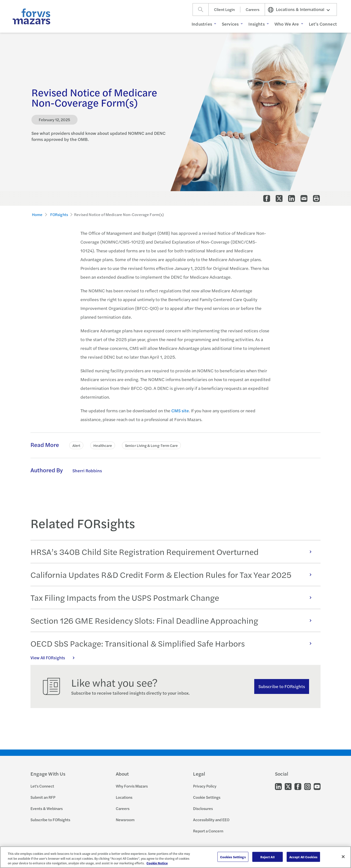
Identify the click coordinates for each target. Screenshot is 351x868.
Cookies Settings (233, 857)
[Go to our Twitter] (288, 786)
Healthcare (103, 445)
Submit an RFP (43, 797)
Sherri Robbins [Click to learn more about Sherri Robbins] (87, 470)
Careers (253, 9)
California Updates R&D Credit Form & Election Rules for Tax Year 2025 (174, 574)
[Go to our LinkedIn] (278, 786)
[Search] (201, 10)
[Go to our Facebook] (298, 786)
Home (37, 214)
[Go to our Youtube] (317, 786)
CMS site (180, 410)
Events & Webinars (47, 808)
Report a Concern (208, 831)
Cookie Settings (207, 797)
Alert (76, 445)
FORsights (59, 214)
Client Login (224, 9)
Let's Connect (42, 786)
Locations (124, 797)
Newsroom (125, 820)
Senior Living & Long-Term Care (151, 445)
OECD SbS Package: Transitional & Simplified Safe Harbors (174, 643)
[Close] (343, 857)
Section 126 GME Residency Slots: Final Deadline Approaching (174, 620)
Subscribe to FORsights (282, 686)
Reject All (268, 857)
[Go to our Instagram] (307, 786)
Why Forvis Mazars (132, 786)
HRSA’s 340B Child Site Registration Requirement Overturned (174, 552)
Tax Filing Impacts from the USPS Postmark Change (174, 597)
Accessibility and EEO (211, 820)
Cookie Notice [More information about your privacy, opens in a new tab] (157, 863)
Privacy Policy (205, 786)
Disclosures (203, 808)
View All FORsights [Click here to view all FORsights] (55, 658)
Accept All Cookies (303, 857)
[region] (175, 857)
